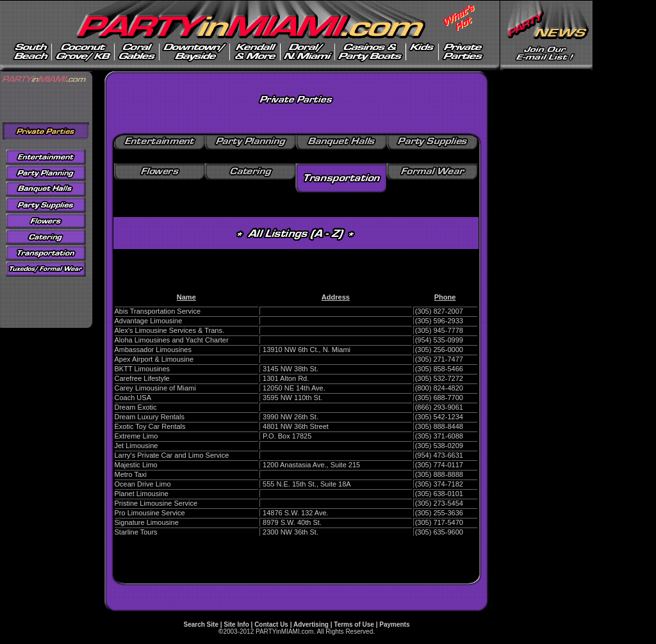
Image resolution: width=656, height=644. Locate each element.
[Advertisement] (296, 268)
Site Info (236, 624)
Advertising (311, 624)
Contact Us (271, 624)
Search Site (201, 624)
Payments (394, 624)
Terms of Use (354, 624)
